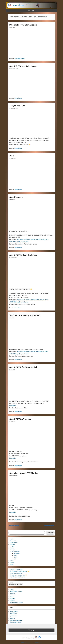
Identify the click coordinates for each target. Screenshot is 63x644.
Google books (13, 615)
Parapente (12, 544)
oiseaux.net (13, 617)
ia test (11, 539)
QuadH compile (16, 197)
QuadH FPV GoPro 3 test (20, 419)
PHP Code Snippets (25, 643)
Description (13, 406)
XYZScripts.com (39, 643)
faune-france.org (14, 611)
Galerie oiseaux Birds (16, 591)
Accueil (12, 590)
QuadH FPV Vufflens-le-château (23, 255)
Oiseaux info (13, 541)
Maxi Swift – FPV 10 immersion (23, 25)
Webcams (12, 593)
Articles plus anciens (13, 525)
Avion (15, 559)
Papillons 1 (13, 600)
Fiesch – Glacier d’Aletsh (16, 573)
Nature (13, 550)
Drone (16, 98)
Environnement (13, 543)
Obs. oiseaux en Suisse (16, 622)
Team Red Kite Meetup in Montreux (25, 315)
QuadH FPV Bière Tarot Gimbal (23, 367)
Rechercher (50, 533)
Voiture (15, 557)
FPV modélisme (16, 552)
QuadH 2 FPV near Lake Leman (23, 66)
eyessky (32, 5)
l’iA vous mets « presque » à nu (18, 575)
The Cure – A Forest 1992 (16, 570)
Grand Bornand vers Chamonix (17, 577)
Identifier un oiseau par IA (16, 620)
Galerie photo (13, 595)
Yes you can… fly (17, 106)
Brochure (12, 563)
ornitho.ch (12, 619)
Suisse (11, 564)
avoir (12, 156)
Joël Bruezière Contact (16, 602)
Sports (11, 561)
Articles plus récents (50, 525)
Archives (11, 582)
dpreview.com (13, 613)
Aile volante (18, 59)
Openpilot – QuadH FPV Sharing (24, 473)
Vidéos (23, 59)
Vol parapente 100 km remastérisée (19, 572)
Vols (13, 546)
